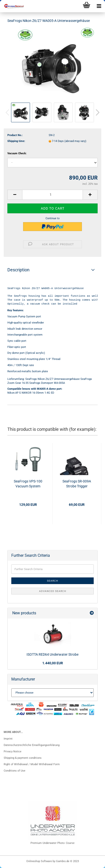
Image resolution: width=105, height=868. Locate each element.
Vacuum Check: (17, 153)
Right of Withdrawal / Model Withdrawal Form (32, 764)
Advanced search (53, 591)
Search (52, 581)
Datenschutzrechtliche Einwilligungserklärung (32, 745)
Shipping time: (16, 141)
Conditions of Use (15, 771)
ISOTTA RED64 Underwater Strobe (52, 654)
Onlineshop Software (39, 861)
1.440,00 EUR (53, 663)
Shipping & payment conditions (23, 758)
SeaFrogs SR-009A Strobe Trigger (77, 484)
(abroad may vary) (75, 141)
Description (18, 270)
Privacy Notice (13, 752)
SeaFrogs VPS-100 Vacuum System (28, 484)
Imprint (8, 739)
